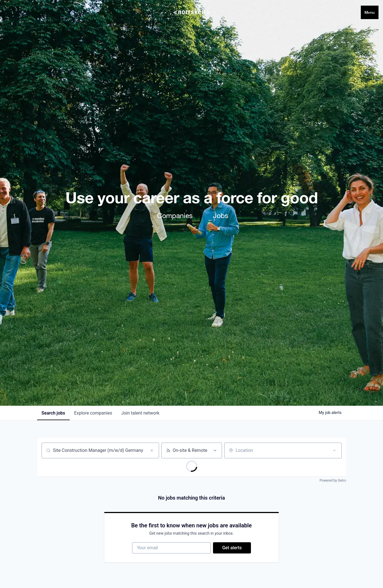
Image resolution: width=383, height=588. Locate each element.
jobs (53, 413)
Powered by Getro (333, 481)
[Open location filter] (334, 450)
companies (93, 413)
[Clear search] (152, 450)
